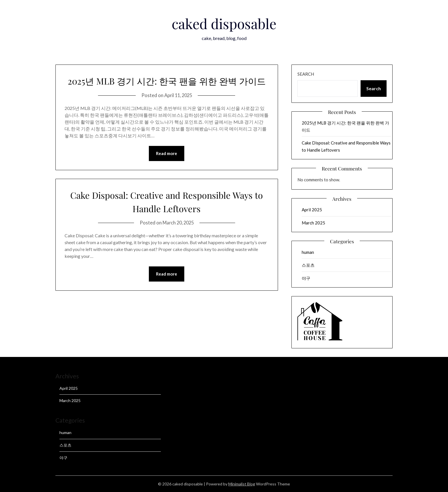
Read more (167, 167)
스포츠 (308, 265)
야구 (306, 278)
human (308, 252)
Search (306, 74)
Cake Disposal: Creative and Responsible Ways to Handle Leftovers (167, 215)
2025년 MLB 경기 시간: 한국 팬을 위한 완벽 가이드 (167, 87)
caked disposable (224, 22)
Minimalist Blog (242, 484)
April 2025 (312, 210)
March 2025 (313, 223)
